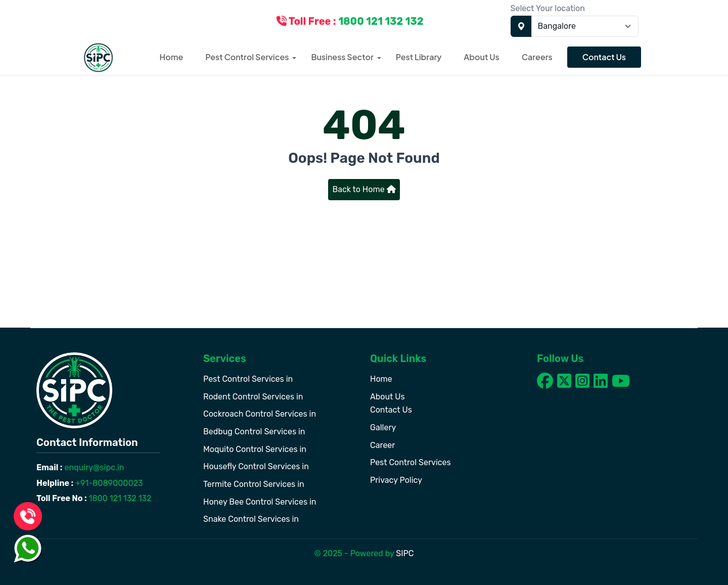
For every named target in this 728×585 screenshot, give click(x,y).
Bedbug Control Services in (254, 432)
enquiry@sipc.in (94, 467)
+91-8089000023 (108, 483)
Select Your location (548, 8)
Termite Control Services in (254, 484)
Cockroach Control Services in (260, 414)
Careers (537, 57)
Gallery (383, 427)
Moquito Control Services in (255, 449)
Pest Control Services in (248, 379)
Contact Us (604, 57)
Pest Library (419, 57)
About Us (481, 57)
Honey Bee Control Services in (260, 502)
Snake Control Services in (251, 519)
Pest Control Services (247, 57)
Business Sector (342, 57)
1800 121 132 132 (119, 498)
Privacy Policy (396, 480)
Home (172, 57)
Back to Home (364, 189)
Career (382, 445)
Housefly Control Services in (256, 466)
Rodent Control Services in (253, 397)
